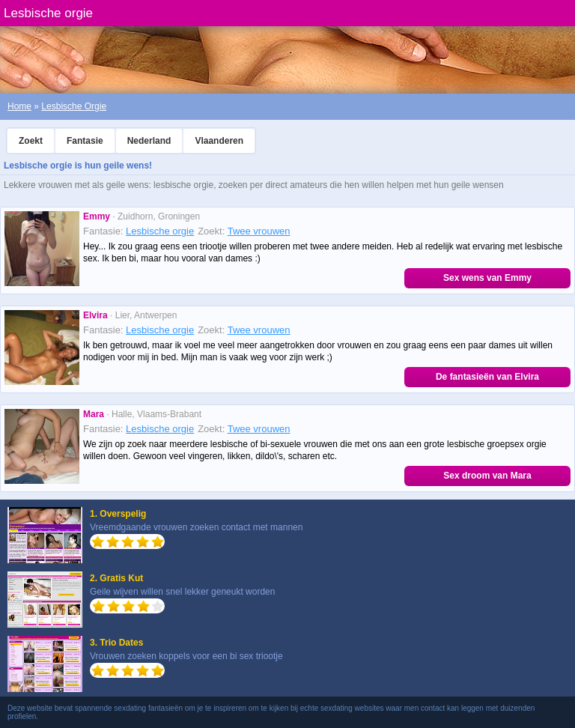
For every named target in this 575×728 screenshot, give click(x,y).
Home (19, 106)
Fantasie (85, 141)
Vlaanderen (219, 141)
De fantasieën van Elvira (487, 377)
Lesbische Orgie (74, 106)
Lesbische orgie (160, 231)
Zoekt (31, 141)
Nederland (149, 141)
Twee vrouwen (259, 231)
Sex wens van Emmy (487, 278)
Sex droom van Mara (487, 476)
